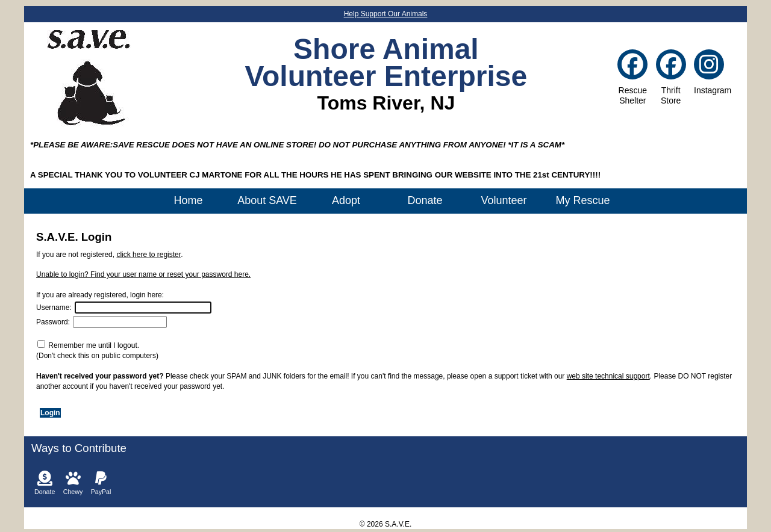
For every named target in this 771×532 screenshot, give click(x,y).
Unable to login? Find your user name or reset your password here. (143, 274)
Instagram (709, 74)
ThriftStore (671, 79)
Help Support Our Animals (386, 14)
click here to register (148, 255)
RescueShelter (633, 79)
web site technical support (608, 376)
